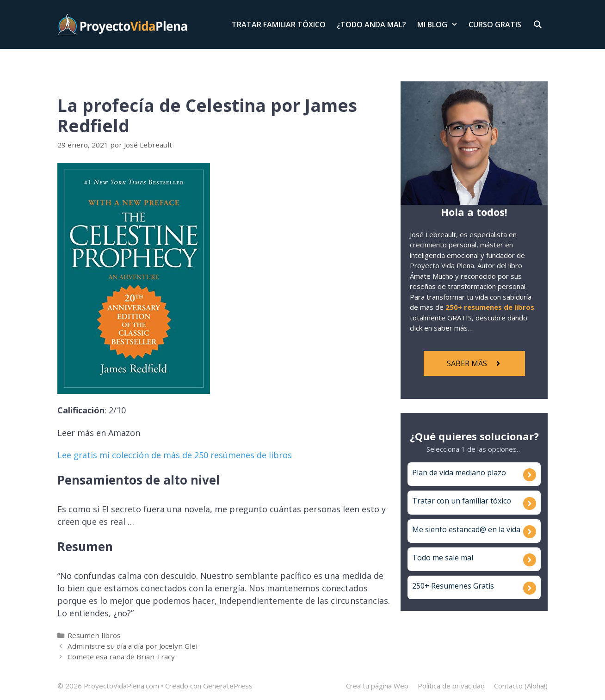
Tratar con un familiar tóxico (462, 501)
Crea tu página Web (377, 686)
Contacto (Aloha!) (521, 686)
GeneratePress (228, 686)
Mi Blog (440, 25)
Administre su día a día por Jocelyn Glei (133, 646)
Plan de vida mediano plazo (459, 473)
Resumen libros (94, 635)
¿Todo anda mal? (371, 25)
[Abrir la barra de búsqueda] (537, 25)
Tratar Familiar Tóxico (279, 25)
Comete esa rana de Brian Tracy (121, 657)
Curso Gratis (495, 25)
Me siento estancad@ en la (459, 529)
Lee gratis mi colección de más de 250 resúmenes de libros (175, 455)
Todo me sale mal (443, 558)
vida (513, 529)
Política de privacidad (451, 686)
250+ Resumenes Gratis (453, 586)
